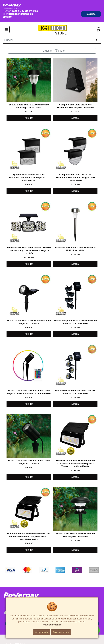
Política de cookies (52, 625)
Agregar (29, 118)
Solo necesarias (61, 632)
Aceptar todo (42, 632)
